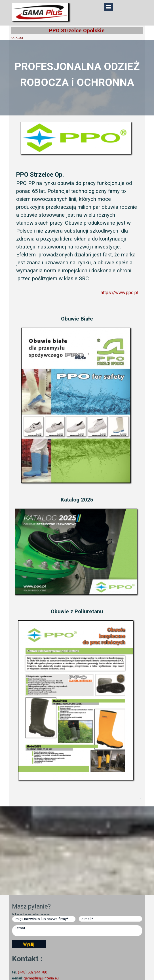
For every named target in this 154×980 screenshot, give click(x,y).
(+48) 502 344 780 (32, 972)
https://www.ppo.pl (119, 293)
